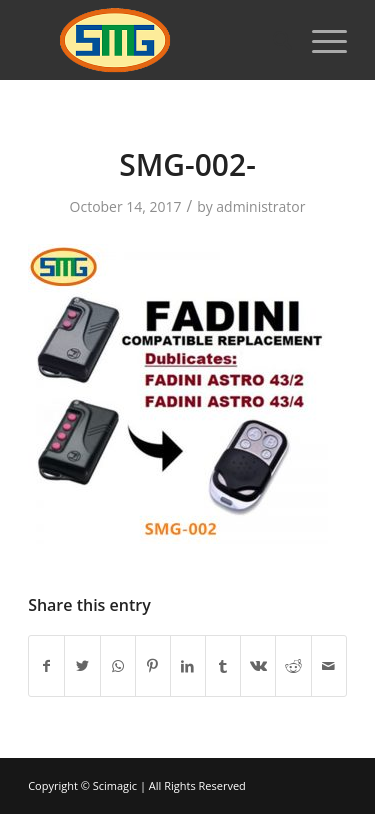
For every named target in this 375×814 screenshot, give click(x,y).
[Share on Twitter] (82, 666)
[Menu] (319, 40)
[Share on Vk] (258, 666)
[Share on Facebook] (46, 666)
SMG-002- (187, 164)
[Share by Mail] (329, 666)
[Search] (272, 40)
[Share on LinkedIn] (188, 666)
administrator (260, 206)
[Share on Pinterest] (153, 666)
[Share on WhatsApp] (118, 666)
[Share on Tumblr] (223, 666)
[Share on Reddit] (293, 666)
